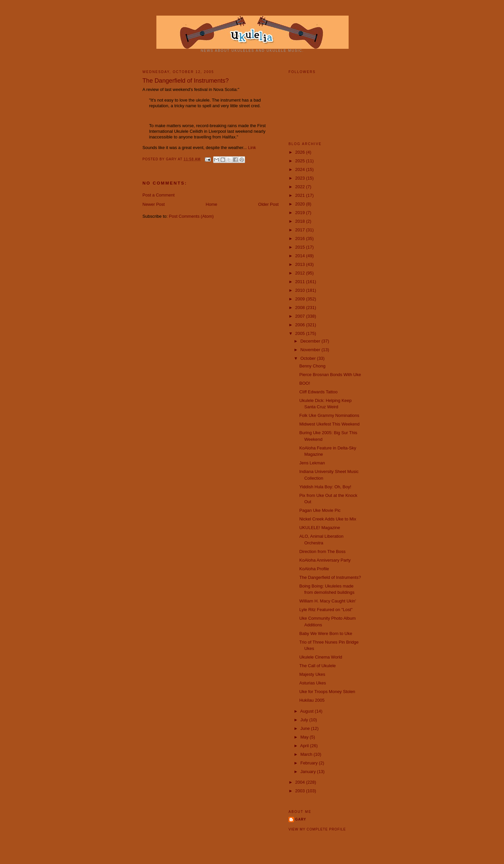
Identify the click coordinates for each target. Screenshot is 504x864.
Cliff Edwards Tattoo (318, 392)
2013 (301, 264)
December (311, 341)
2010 (301, 290)
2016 (301, 238)
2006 (301, 325)
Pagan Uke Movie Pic (320, 510)
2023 (301, 178)
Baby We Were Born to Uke (326, 633)
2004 (301, 782)
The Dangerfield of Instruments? (330, 577)
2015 (301, 247)
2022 (301, 187)
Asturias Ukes (312, 683)
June (306, 728)
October (309, 358)
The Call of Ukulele (317, 666)
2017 (301, 230)
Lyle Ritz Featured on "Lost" (326, 610)
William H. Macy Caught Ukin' (328, 601)
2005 (301, 333)
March (307, 754)
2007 (301, 316)
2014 (301, 256)
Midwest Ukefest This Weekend (329, 424)
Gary (172, 159)
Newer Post (154, 204)
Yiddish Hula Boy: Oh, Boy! (325, 487)
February (310, 763)
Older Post (268, 204)
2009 (301, 299)
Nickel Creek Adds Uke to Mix (328, 519)
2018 (301, 221)
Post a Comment (159, 195)
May (305, 737)
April (305, 746)
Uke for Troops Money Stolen (327, 692)
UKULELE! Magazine (320, 528)
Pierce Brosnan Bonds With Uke (330, 375)
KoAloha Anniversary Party (325, 560)
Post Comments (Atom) (191, 216)
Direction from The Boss (322, 551)
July (305, 720)
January (309, 772)
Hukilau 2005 (312, 700)
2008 (301, 308)
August (307, 711)
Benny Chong (312, 366)
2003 (301, 791)
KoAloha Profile (314, 569)
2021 (301, 195)
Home (212, 204)
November (311, 350)
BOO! (305, 383)
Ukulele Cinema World (321, 657)
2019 (301, 213)
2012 (301, 273)
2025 (301, 161)
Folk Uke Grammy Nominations (329, 415)
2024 (301, 169)
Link (252, 148)
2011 (301, 282)
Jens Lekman (312, 463)
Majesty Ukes (312, 674)
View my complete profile (317, 829)
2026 (301, 152)
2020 (301, 204)
